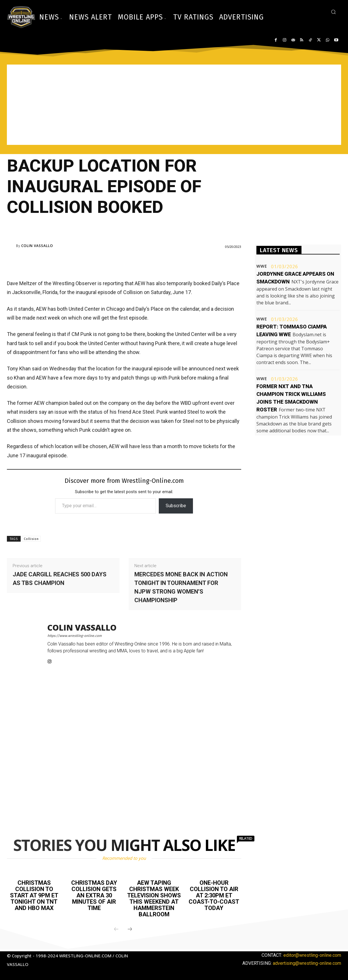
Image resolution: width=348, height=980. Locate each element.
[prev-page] (116, 930)
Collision (31, 539)
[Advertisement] (174, 105)
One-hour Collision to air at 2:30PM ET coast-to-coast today (214, 895)
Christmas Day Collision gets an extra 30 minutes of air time (94, 895)
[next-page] (130, 930)
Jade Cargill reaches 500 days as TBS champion (60, 579)
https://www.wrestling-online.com (75, 636)
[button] (333, 12)
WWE (262, 266)
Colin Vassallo (37, 246)
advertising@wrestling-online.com (307, 963)
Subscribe (176, 506)
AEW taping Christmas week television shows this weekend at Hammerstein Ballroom (154, 899)
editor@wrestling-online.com (312, 955)
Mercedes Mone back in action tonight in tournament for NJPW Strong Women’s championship (181, 587)
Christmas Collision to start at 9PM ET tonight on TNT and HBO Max (34, 895)
